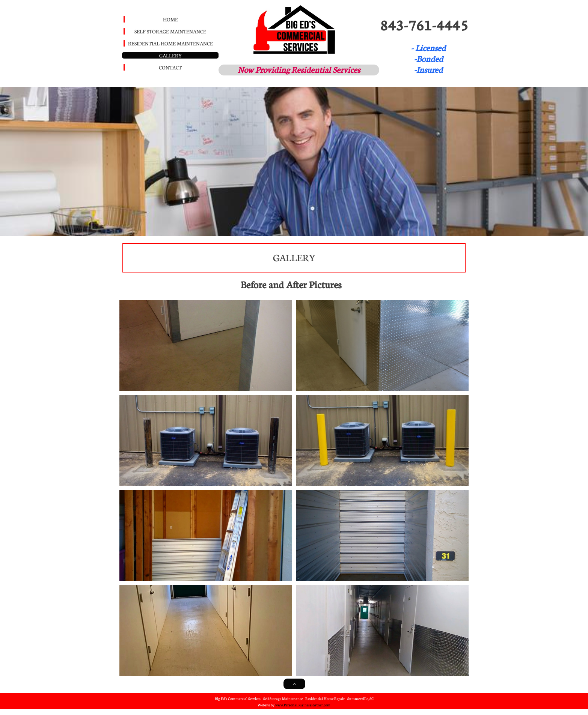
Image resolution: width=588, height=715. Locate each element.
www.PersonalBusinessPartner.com (303, 705)
